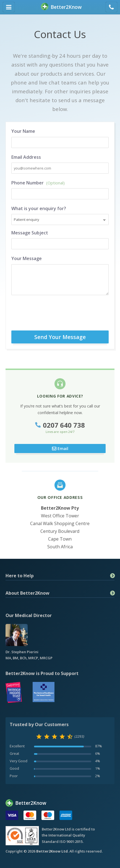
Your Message (27, 258)
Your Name (23, 131)
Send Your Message (60, 337)
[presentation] (67, 311)
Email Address (26, 157)
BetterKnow (61, 7)
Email (63, 448)
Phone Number (38, 183)
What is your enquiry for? (39, 208)
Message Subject (30, 233)
